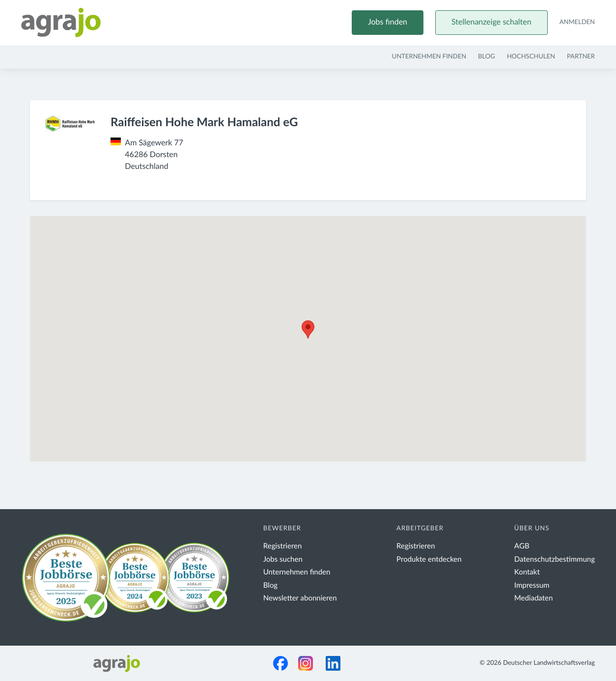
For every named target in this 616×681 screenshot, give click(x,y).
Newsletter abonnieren (300, 598)
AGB (522, 546)
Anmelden (577, 22)
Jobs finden (388, 23)
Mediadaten (534, 598)
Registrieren (283, 546)
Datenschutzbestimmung (555, 559)
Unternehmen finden (429, 57)
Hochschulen (531, 57)
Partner (581, 57)
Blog (487, 57)
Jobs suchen (283, 559)
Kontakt (527, 572)
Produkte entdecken (429, 559)
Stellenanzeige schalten (491, 23)
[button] (308, 329)
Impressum (532, 586)
